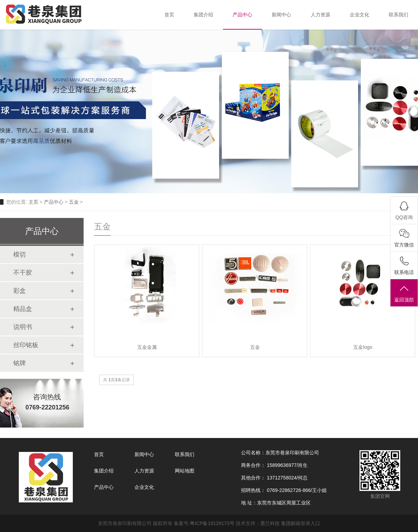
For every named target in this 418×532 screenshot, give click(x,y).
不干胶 (23, 273)
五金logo (363, 347)
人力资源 (144, 471)
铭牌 (20, 363)
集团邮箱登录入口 (301, 523)
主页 (33, 202)
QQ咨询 (404, 217)
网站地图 (185, 471)
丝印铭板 (26, 345)
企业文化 (144, 487)
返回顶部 (404, 293)
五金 (74, 202)
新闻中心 (144, 454)
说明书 (23, 327)
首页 (99, 454)
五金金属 (147, 347)
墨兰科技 (270, 523)
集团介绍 (104, 471)
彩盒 (20, 291)
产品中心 (54, 202)
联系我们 (185, 454)
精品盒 (23, 309)
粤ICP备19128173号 (212, 523)
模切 (20, 255)
